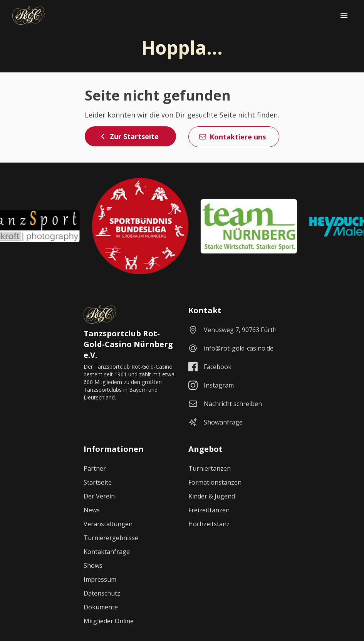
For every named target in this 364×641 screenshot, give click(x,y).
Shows (93, 565)
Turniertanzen (210, 468)
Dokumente (101, 607)
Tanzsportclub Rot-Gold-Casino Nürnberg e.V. (128, 344)
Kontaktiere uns (232, 137)
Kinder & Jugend (212, 496)
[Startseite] (29, 15)
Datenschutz (102, 593)
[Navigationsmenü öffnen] (344, 15)
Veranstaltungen (108, 524)
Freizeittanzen (209, 510)
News (92, 510)
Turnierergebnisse (111, 538)
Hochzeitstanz (209, 524)
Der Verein (99, 496)
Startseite (98, 482)
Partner (95, 468)
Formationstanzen (215, 482)
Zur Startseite (129, 136)
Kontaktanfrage (107, 552)
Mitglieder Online (109, 621)
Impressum (100, 579)
